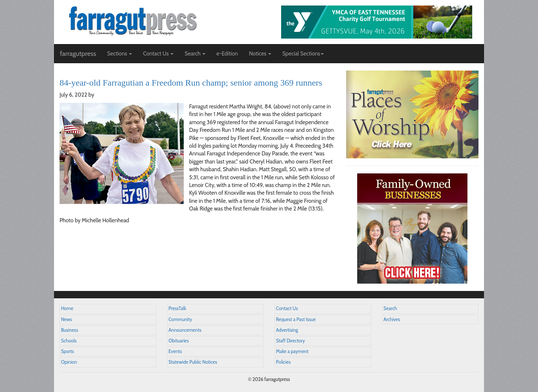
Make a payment (292, 351)
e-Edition (227, 54)
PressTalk (177, 308)
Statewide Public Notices (193, 362)
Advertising (287, 330)
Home (67, 308)
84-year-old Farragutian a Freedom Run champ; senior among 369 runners (191, 83)
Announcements (185, 330)
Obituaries (179, 341)
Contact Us (287, 308)
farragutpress (78, 54)
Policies (283, 362)
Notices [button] (260, 54)
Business (69, 330)
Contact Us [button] (158, 54)
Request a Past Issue (296, 319)
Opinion (69, 362)
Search (390, 308)
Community (180, 319)
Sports (67, 351)
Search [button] (195, 54)
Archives (392, 319)
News (67, 319)
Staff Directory (290, 341)
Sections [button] (119, 54)
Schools (69, 341)
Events (175, 351)
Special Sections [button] (303, 54)
